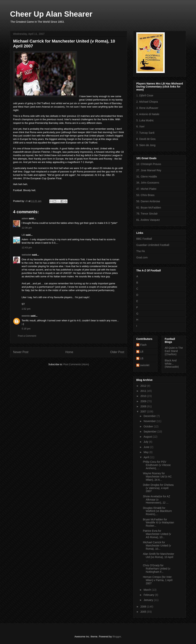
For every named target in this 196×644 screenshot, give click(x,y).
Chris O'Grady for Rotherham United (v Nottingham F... (157, 569)
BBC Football (144, 239)
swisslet (26, 255)
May (146, 452)
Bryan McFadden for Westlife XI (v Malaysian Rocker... (158, 523)
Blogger (117, 637)
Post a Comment (27, 336)
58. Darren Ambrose (148, 201)
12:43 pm (27, 248)
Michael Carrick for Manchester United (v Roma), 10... (157, 546)
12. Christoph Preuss (149, 164)
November (150, 421)
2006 (144, 607)
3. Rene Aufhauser (147, 108)
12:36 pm (27, 228)
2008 (144, 406)
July (146, 442)
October (149, 426)
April (147, 457)
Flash (143, 345)
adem (25, 218)
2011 (144, 391)
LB (23, 235)
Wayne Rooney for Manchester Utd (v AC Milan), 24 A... (157, 477)
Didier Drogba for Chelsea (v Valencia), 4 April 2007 (158, 488)
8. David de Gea (146, 139)
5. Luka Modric (145, 120)
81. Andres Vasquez (148, 220)
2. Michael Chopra (147, 102)
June (147, 447)
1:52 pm (26, 309)
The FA (141, 251)
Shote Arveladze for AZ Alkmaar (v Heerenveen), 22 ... (156, 500)
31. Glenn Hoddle (147, 177)
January (149, 600)
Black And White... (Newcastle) (172, 364)
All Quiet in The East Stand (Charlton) (174, 351)
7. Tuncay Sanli (145, 133)
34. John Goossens (148, 183)
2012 (144, 386)
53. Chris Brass (145, 195)
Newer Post (21, 352)
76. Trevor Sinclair (147, 214)
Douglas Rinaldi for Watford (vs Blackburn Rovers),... (157, 511)
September (150, 432)
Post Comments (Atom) (76, 364)
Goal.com (142, 257)
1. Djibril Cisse (145, 95)
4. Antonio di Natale (148, 114)
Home (69, 352)
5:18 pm (26, 329)
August (148, 437)
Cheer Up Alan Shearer (51, 14)
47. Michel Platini (146, 189)
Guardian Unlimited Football (153, 245)
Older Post (117, 352)
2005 (144, 612)
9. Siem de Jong (146, 145)
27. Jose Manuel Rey (149, 170)
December (150, 416)
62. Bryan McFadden (149, 208)
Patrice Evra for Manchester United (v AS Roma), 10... (157, 534)
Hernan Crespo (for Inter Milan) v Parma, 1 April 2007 (158, 580)
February (149, 595)
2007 (144, 412)
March (148, 590)
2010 (144, 396)
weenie (26, 316)
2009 (144, 401)
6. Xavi (140, 126)
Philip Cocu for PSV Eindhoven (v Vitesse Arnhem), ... (157, 465)
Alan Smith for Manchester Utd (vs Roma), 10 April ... (159, 557)
